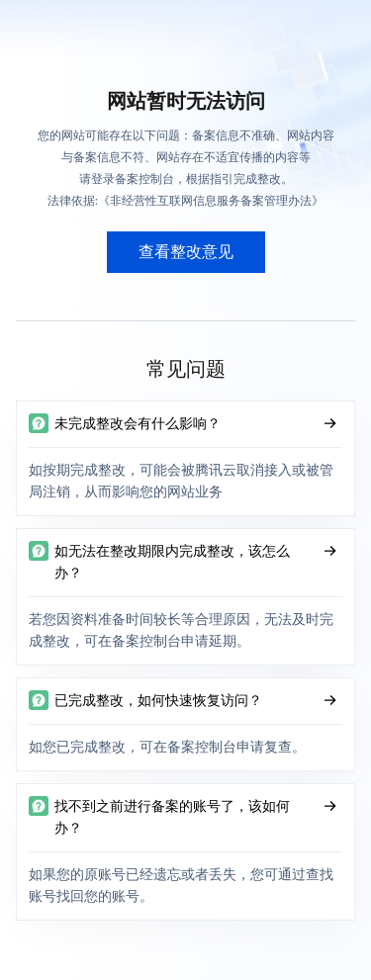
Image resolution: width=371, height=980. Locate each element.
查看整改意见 (186, 252)
